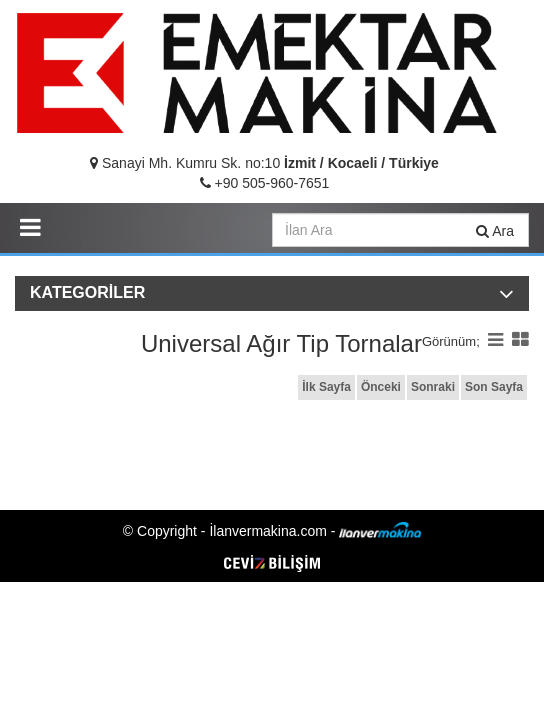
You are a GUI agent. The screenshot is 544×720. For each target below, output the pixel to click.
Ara (495, 231)
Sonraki (433, 387)
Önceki (381, 387)
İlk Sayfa (326, 387)
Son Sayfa (494, 387)
